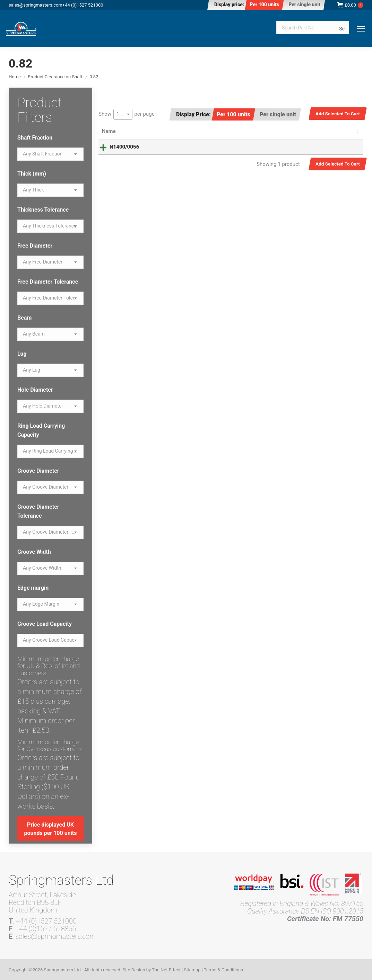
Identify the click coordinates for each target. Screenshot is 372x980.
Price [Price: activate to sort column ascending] (233, 131)
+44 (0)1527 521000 (83, 5)
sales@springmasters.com (36, 5)
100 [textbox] (121, 114)
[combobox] (123, 114)
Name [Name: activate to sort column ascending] (109, 131)
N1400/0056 (117, 147)
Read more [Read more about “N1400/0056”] (331, 148)
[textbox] (43, 154)
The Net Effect (166, 970)
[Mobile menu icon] (361, 29)
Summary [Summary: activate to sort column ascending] (177, 131)
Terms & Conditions (223, 970)
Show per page (127, 114)
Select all (340, 131)
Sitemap (192, 970)
